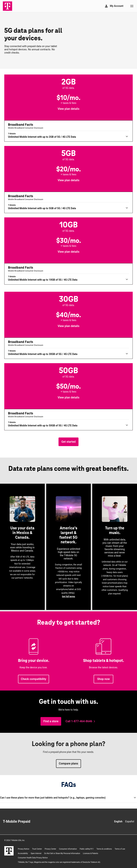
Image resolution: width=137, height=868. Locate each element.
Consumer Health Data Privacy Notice (33, 858)
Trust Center (37, 849)
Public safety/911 (87, 849)
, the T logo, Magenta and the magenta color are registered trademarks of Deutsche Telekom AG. (59, 862)
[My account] (114, 6)
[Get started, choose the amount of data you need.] (68, 442)
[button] (68, 109)
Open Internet (36, 853)
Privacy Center (50, 849)
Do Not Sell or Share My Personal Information (62, 853)
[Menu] (132, 6)
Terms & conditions (104, 849)
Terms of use (120, 849)
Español (130, 821)
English (118, 821)
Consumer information (68, 849)
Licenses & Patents (91, 853)
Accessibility (23, 853)
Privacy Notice (24, 849)
